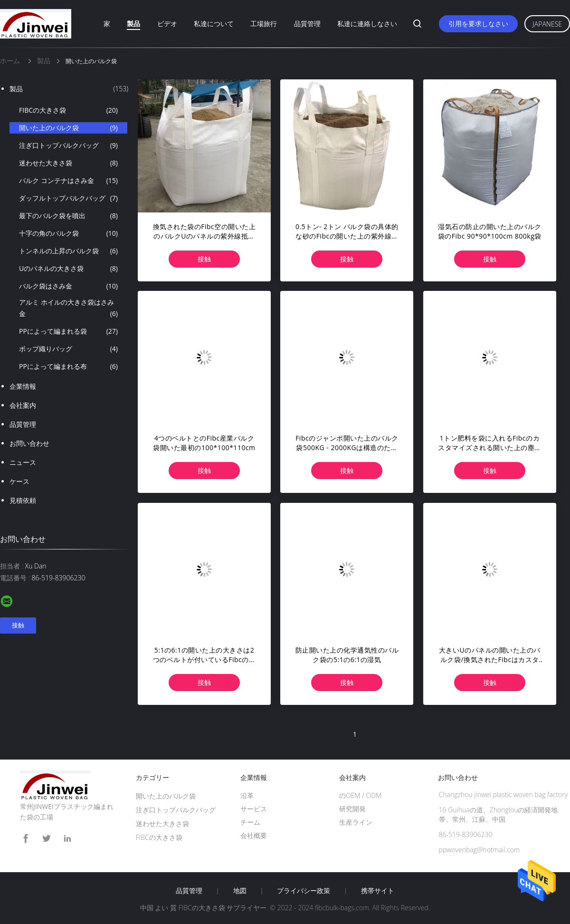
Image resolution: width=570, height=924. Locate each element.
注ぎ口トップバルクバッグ (68, 145)
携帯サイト (378, 891)
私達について (214, 24)
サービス (254, 809)
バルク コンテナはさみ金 (68, 181)
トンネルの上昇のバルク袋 (68, 251)
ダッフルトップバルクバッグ (68, 198)
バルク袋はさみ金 (68, 286)
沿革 (247, 795)
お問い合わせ (29, 443)
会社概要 (254, 835)
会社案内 (23, 405)
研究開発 (352, 809)
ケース (19, 481)
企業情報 (23, 386)
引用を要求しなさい (478, 24)
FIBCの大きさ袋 (68, 110)
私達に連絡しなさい (367, 24)
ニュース (23, 462)
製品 (133, 24)
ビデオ (167, 24)
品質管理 (307, 24)
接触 (204, 259)
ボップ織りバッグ (68, 349)
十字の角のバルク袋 (68, 233)
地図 (240, 891)
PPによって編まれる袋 (68, 331)
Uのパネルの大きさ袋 (68, 269)
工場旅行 (264, 24)
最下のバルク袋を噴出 (68, 216)
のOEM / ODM (360, 795)
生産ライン (356, 822)
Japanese (547, 24)
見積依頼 (23, 500)
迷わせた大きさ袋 (68, 163)
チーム (250, 822)
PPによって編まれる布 (68, 366)
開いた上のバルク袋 (68, 128)
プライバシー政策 (304, 891)
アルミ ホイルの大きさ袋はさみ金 (68, 308)
